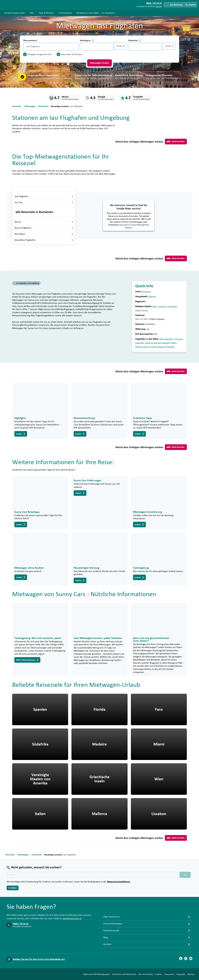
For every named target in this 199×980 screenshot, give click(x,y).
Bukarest (152, 296)
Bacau (44, 222)
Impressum (169, 974)
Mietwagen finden (99, 63)
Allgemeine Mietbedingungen (97, 974)
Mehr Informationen (27, 660)
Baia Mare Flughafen (44, 240)
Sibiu (154, 306)
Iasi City (44, 202)
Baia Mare (44, 234)
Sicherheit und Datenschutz (124, 974)
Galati (138, 310)
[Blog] (191, 958)
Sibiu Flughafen (166, 339)
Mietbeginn (87, 41)
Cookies (159, 974)
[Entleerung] (76, 47)
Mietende (135, 41)
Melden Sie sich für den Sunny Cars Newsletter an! (39, 959)
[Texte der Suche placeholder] (93, 875)
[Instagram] (186, 958)
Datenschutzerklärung (119, 882)
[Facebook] (181, 958)
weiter (21, 434)
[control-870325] (97, 47)
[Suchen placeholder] (185, 875)
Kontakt (159, 6)
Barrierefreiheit (146, 974)
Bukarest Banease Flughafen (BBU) (161, 343)
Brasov (145, 310)
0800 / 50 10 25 (21, 924)
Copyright (181, 974)
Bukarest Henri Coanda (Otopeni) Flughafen (155, 347)
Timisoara (162, 306)
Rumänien (146, 292)
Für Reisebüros (108, 13)
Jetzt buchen (176, 141)
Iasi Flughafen (44, 196)
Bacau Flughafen (44, 228)
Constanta (172, 306)
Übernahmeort (30, 40)
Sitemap (191, 974)
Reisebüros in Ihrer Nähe (88, 13)
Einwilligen (13, 888)
